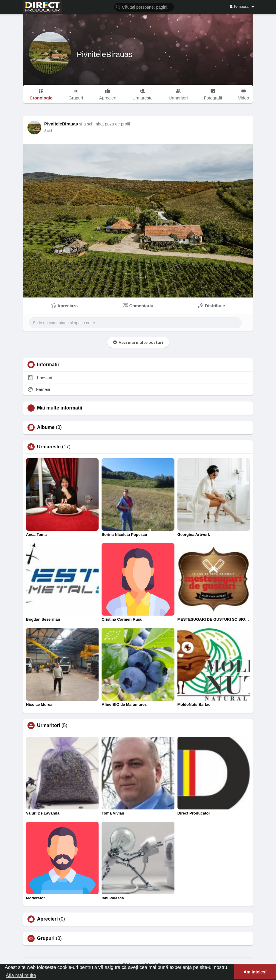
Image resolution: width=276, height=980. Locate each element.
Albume (46, 427)
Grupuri (46, 938)
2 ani (48, 131)
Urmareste (49, 447)
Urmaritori (49, 726)
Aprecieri (47, 919)
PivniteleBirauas (105, 54)
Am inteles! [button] (255, 972)
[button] (144, 7)
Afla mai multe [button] (21, 975)
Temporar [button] (242, 6)
